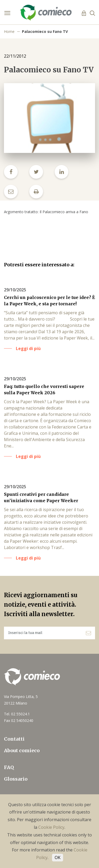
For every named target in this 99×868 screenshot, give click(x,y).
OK (58, 857)
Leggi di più (28, 348)
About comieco (22, 750)
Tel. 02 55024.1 (17, 714)
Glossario (16, 779)
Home (9, 31)
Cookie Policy (51, 827)
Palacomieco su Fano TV (45, 31)
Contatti (14, 739)
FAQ (9, 767)
